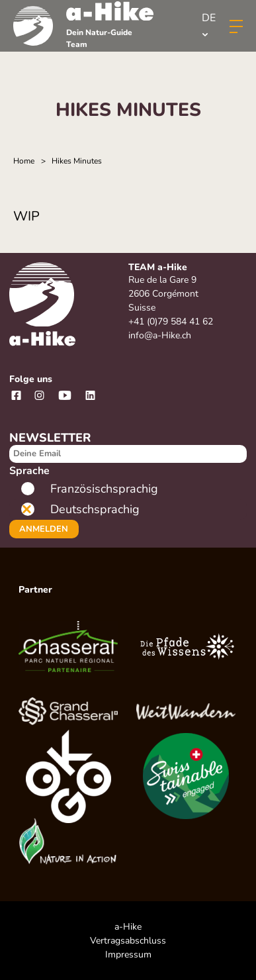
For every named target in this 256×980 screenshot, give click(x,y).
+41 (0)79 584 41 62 (171, 321)
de (209, 24)
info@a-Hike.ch (160, 335)
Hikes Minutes (77, 161)
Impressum (128, 955)
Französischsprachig (104, 489)
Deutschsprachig (95, 509)
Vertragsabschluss (128, 941)
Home (24, 161)
